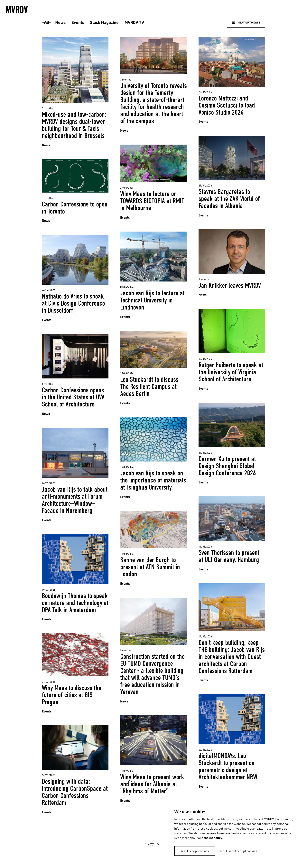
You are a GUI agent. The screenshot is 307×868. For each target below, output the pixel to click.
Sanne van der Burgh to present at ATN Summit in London (150, 567)
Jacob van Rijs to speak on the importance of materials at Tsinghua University (153, 480)
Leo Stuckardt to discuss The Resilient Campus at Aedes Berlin (149, 387)
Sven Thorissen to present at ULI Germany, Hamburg (229, 556)
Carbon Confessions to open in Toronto (75, 208)
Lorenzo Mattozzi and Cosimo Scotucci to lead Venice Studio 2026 (227, 105)
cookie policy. (213, 838)
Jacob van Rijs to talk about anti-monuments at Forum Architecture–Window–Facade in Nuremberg (75, 500)
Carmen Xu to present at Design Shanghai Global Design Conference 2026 (227, 466)
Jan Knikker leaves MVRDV (230, 286)
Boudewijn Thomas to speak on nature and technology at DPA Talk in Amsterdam (75, 603)
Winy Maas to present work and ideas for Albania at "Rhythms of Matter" (152, 784)
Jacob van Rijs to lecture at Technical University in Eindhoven (152, 300)
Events (78, 22)
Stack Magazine (104, 22)
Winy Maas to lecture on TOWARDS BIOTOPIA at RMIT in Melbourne (152, 201)
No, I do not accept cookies (239, 851)
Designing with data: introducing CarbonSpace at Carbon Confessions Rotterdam (75, 792)
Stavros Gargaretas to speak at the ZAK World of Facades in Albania (229, 199)
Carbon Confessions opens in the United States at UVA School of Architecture (73, 397)
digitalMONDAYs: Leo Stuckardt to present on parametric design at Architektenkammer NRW (228, 766)
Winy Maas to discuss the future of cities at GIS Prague (72, 695)
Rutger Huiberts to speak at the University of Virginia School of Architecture (231, 372)
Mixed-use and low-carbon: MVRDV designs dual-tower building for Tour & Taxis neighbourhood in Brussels (74, 125)
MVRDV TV (134, 22)
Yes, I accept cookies (195, 851)
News (60, 22)
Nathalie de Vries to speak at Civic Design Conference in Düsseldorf (73, 303)
